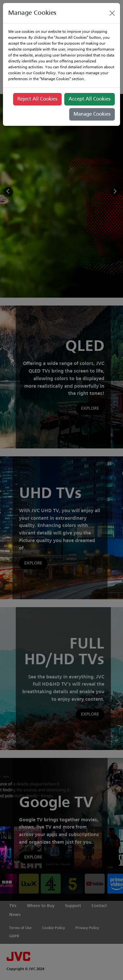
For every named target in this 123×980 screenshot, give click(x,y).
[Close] (112, 13)
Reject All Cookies (37, 99)
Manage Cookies (92, 114)
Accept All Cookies (90, 99)
